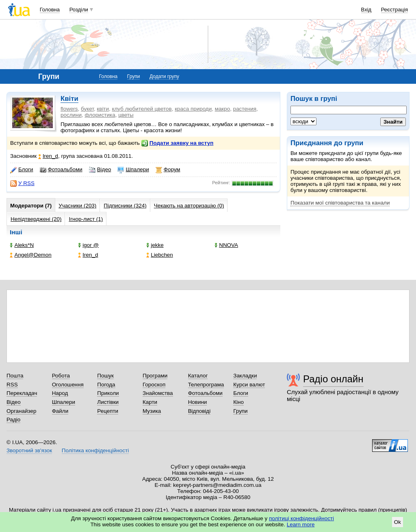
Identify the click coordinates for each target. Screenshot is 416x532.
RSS (12, 385)
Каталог (198, 376)
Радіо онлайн (333, 379)
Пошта (15, 376)
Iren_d (48, 156)
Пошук (105, 376)
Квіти (69, 99)
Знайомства (158, 393)
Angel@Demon (30, 255)
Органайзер (21, 411)
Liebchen (160, 255)
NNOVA (226, 245)
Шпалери (133, 170)
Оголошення (68, 385)
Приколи (108, 393)
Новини (198, 402)
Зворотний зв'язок (29, 450)
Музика (152, 411)
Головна (50, 10)
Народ (60, 393)
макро (223, 109)
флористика (100, 115)
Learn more (301, 524)
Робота (61, 376)
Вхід (366, 10)
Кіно (238, 402)
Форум (168, 170)
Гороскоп (154, 385)
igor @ (88, 245)
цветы (126, 115)
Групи (134, 76)
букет (87, 109)
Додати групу (164, 76)
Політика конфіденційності (95, 450)
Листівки (108, 402)
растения (245, 109)
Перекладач (22, 393)
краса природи (193, 109)
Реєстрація (394, 10)
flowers (69, 109)
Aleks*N (22, 245)
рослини (71, 115)
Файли (60, 411)
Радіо (13, 420)
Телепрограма (206, 385)
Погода (106, 385)
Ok (398, 522)
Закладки (245, 376)
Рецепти (108, 411)
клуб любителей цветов (142, 109)
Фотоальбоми (61, 170)
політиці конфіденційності (301, 518)
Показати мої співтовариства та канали (340, 203)
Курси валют (249, 385)
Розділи (79, 10)
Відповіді (199, 411)
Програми (155, 376)
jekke (155, 245)
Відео (100, 170)
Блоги (22, 170)
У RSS (22, 183)
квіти (103, 109)
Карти (150, 402)
